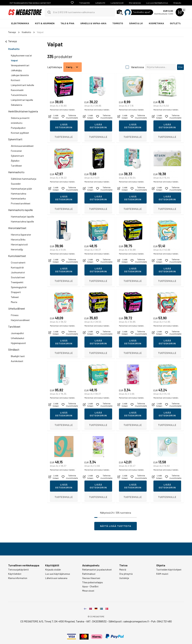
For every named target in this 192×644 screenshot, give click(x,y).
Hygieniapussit (18, 343)
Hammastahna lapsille (22, 221)
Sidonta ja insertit (20, 118)
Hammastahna (19, 194)
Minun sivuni (88, 591)
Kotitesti (15, 80)
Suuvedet (16, 184)
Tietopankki (85, 3)
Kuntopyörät (17, 267)
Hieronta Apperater (21, 235)
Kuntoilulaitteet (17, 256)
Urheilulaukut (18, 338)
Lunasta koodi (117, 3)
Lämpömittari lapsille (22, 100)
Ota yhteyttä (126, 574)
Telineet (15, 297)
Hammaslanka (18, 198)
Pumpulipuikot (18, 128)
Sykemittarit (15, 139)
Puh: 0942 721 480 (161, 621)
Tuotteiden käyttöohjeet (169, 570)
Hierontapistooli (19, 244)
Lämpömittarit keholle (22, 85)
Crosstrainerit (18, 262)
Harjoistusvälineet (20, 320)
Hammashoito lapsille (20, 210)
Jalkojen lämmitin (20, 75)
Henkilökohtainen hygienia (23, 111)
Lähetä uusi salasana (56, 578)
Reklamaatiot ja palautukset (97, 570)
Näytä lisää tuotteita (116, 526)
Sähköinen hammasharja (24, 179)
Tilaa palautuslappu (93, 582)
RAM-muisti (162, 574)
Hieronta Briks (18, 239)
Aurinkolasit (17, 361)
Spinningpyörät (19, 287)
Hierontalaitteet (17, 228)
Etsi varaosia (135, 3)
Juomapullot (17, 333)
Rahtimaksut (89, 574)
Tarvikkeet (16, 166)
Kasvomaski (17, 90)
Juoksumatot (18, 272)
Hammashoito (16, 172)
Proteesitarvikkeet (21, 203)
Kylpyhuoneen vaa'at (21, 55)
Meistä (123, 570)
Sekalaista (16, 105)
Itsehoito (14, 49)
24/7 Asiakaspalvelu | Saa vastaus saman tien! (30, 3)
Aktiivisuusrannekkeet (22, 146)
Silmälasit (14, 350)
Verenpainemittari (20, 65)
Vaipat (14, 60)
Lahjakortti (100, 3)
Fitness (15, 315)
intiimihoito (17, 123)
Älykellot (15, 161)
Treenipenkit (17, 282)
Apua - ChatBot (90, 586)
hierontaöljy (17, 249)
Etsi (180, 67)
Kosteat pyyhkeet (20, 133)
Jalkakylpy (16, 70)
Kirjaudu (177, 3)
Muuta (14, 302)
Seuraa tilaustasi (91, 578)
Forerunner (16, 151)
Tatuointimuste (19, 95)
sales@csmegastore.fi (136, 621)
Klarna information (18, 578)
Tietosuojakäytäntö (18, 570)
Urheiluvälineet (17, 308)
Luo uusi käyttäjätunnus (157, 3)
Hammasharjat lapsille (22, 217)
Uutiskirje (124, 578)
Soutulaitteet (18, 277)
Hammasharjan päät (21, 189)
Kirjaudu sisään (53, 570)
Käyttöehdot (15, 574)
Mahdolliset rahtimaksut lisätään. (63, 130)
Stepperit (16, 292)
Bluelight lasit (18, 356)
